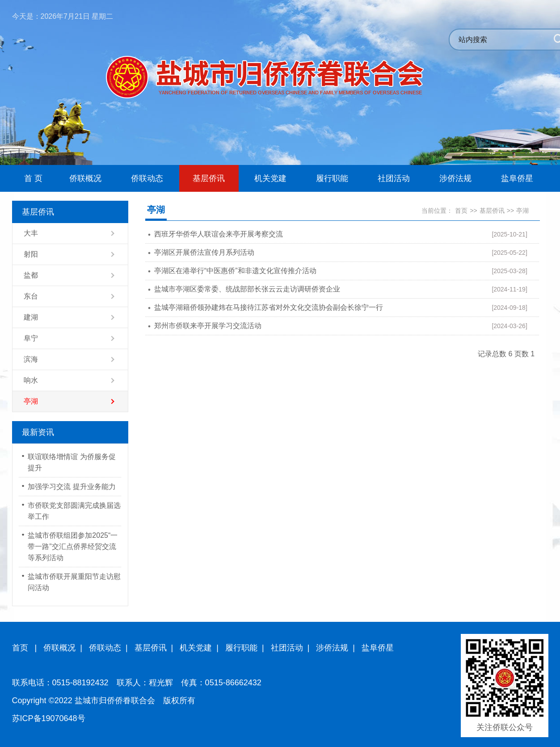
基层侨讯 (492, 211)
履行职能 (241, 648)
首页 (461, 211)
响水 (31, 380)
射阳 (31, 254)
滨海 (31, 359)
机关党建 (196, 648)
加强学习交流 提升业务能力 (72, 487)
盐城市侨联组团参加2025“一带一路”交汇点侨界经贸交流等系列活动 (73, 547)
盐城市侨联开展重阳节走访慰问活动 (74, 582)
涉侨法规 (332, 648)
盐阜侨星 (378, 648)
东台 (31, 296)
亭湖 (31, 401)
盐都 (31, 275)
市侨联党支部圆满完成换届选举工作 (74, 511)
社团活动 (287, 648)
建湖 (31, 317)
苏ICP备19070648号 (49, 718)
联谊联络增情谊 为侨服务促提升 (72, 462)
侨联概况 (59, 648)
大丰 (31, 233)
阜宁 (31, 338)
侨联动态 (105, 648)
